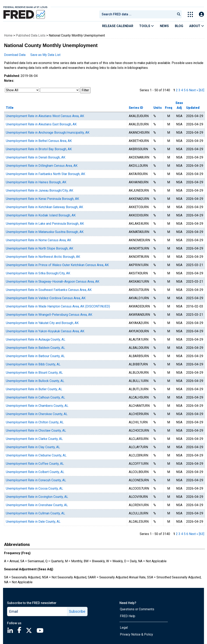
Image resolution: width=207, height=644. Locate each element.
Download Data (15, 55)
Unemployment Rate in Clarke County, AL (34, 439)
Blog (179, 26)
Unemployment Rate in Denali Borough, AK (36, 157)
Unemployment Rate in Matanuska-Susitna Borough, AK (45, 232)
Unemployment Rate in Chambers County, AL (37, 406)
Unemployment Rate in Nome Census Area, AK (39, 240)
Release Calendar (118, 26)
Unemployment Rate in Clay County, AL (33, 447)
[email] (37, 611)
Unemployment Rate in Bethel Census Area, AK (39, 141)
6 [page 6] (187, 90)
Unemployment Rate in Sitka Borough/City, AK (38, 273)
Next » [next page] (194, 90)
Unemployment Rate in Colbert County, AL (35, 472)
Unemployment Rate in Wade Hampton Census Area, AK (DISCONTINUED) (58, 306)
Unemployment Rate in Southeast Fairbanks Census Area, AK (49, 290)
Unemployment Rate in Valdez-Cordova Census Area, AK (46, 298)
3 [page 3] (179, 90)
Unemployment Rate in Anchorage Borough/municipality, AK (48, 133)
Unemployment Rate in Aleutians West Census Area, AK (45, 116)
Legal (124, 628)
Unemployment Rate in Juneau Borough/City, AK (40, 190)
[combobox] (137, 14)
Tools (147, 26)
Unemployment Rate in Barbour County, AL (35, 356)
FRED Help (128, 616)
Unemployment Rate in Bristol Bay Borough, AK (39, 149)
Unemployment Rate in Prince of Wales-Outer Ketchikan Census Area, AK (57, 265)
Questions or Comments (137, 609)
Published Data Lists (31, 35)
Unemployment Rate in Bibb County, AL (33, 364)
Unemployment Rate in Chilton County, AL (35, 422)
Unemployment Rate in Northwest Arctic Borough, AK (43, 257)
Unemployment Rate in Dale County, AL (33, 522)
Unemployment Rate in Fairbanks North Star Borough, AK (45, 174)
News (164, 26)
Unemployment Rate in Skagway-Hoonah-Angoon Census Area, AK (53, 282)
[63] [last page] (202, 90)
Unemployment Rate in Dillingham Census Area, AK (42, 166)
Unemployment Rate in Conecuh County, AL (36, 480)
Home (8, 35)
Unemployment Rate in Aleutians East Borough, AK (41, 124)
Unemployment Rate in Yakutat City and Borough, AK (42, 323)
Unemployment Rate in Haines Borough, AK (36, 182)
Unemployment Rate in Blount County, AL (34, 373)
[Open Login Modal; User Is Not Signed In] (201, 14)
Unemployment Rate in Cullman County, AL (35, 513)
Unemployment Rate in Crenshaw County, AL (37, 505)
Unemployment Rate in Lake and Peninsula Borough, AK (45, 224)
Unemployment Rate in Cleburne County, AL (36, 455)
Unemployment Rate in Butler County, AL (34, 389)
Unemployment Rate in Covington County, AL (37, 497)
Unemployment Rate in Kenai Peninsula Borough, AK (42, 199)
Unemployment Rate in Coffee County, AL (35, 464)
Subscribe (77, 611)
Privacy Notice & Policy (136, 634)
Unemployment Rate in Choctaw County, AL (36, 431)
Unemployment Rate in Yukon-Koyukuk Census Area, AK (45, 331)
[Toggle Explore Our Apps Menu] (190, 14)
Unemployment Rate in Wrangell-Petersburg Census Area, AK (49, 315)
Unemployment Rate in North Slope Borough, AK (40, 248)
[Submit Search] (179, 14)
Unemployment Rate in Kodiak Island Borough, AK (41, 215)
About (197, 26)
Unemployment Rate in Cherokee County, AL (37, 414)
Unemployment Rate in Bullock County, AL (35, 381)
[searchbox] (138, 14)
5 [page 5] (185, 90)
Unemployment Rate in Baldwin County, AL (35, 348)
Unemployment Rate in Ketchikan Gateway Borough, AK (44, 207)
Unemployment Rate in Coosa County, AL (34, 488)
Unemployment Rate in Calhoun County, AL (35, 397)
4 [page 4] (182, 90)
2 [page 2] (177, 90)
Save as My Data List (45, 55)
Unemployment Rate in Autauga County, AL (36, 339)
